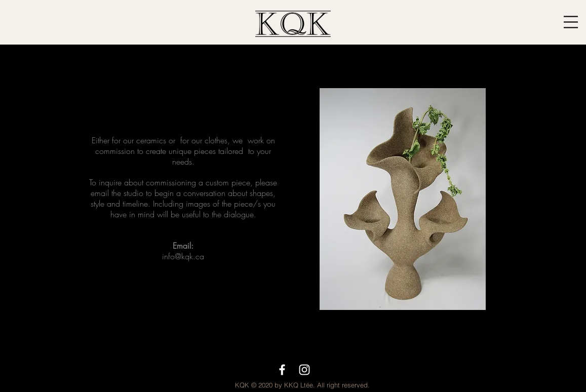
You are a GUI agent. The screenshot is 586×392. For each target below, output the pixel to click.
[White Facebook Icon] (282, 370)
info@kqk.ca (183, 256)
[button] (571, 22)
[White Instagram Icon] (304, 370)
